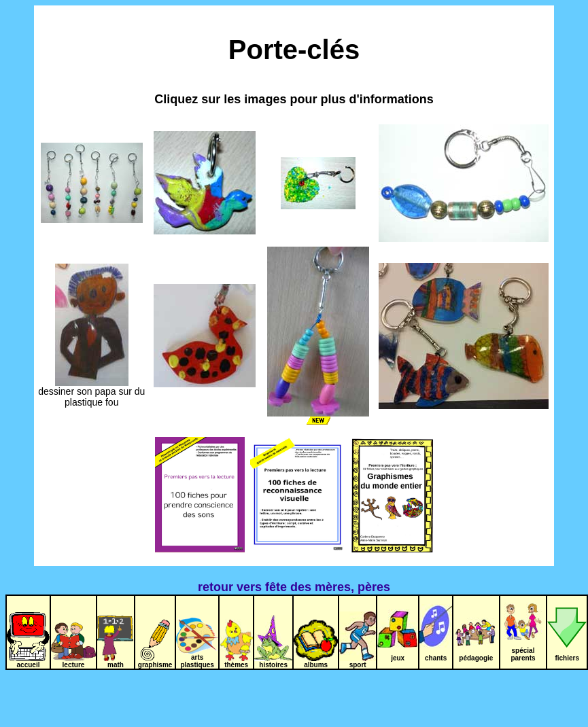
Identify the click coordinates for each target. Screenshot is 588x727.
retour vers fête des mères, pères (294, 587)
